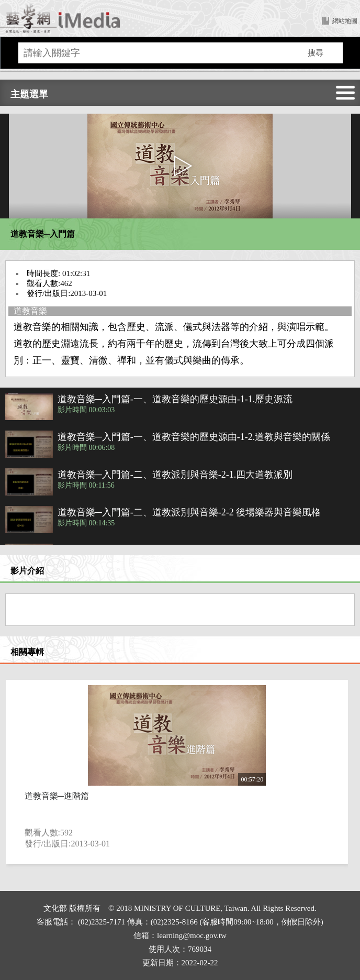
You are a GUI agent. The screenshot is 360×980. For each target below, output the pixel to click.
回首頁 (60, 18)
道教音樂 (30, 311)
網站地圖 (345, 21)
